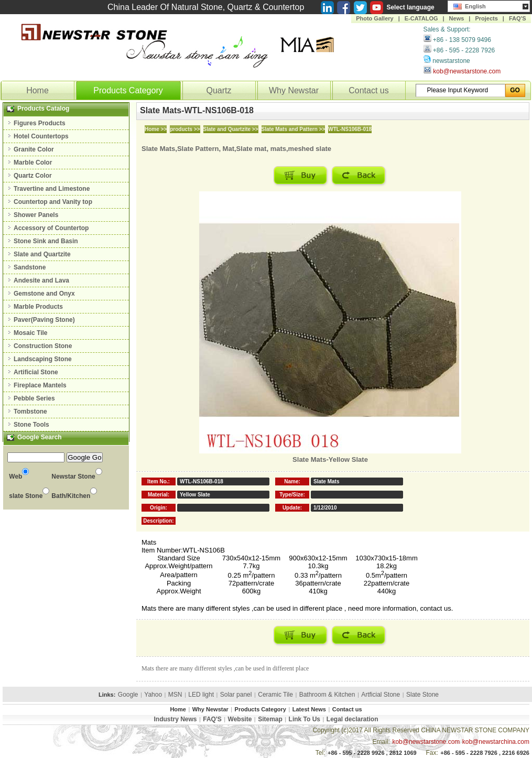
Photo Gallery (375, 18)
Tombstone (30, 412)
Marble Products (38, 307)
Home (37, 90)
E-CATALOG (421, 18)
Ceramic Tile (275, 695)
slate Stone (26, 496)
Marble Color (33, 163)
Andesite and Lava (41, 280)
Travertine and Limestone (52, 189)
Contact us (368, 90)
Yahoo (153, 695)
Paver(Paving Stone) (44, 320)
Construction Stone (43, 346)
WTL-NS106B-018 (350, 129)
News (457, 18)
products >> (185, 129)
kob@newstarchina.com (496, 742)
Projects (486, 18)
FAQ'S (518, 18)
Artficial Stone (381, 695)
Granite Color (34, 149)
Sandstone (30, 267)
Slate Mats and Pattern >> (294, 129)
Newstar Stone (73, 477)
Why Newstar (294, 90)
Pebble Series (34, 398)
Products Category (128, 90)
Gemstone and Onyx (44, 294)
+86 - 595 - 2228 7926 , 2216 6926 (485, 753)
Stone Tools (31, 425)
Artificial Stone (36, 372)
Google (128, 695)
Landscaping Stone (43, 359)
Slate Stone (422, 695)
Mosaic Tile (30, 333)
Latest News (309, 709)
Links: (107, 695)
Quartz (219, 90)
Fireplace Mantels (40, 385)
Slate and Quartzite (42, 254)
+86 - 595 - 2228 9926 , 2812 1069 (372, 753)
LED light (201, 695)
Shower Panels (36, 215)
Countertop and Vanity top (53, 202)
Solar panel (236, 695)
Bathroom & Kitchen (327, 695)
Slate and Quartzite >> (231, 129)
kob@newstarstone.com (467, 71)
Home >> (156, 129)
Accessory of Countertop (51, 228)
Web (15, 477)
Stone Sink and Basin (46, 241)
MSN (175, 695)
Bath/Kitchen (71, 496)
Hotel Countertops (41, 136)
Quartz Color (33, 176)
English (470, 5)
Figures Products (40, 123)
